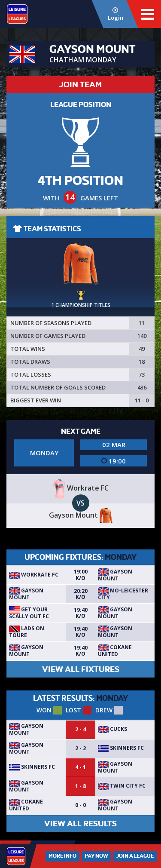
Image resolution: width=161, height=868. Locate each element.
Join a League (135, 856)
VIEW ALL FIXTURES (81, 669)
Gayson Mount (115, 575)
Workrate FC (34, 575)
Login (115, 14)
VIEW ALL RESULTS (80, 824)
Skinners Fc (121, 748)
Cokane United (115, 651)
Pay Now (96, 856)
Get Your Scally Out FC (29, 613)
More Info (62, 856)
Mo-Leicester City (123, 594)
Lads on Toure (27, 632)
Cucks (112, 729)
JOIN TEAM (80, 84)
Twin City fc (122, 786)
